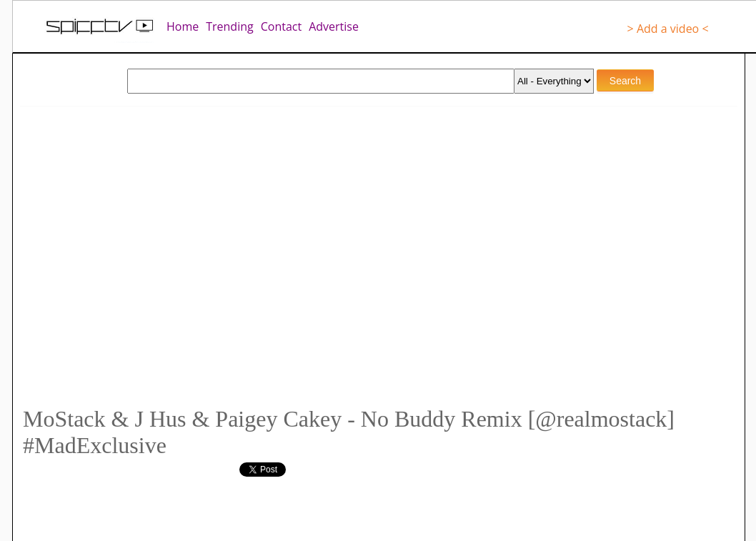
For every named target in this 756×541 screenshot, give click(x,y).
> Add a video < (668, 29)
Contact (281, 26)
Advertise (334, 26)
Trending (229, 26)
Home (183, 26)
